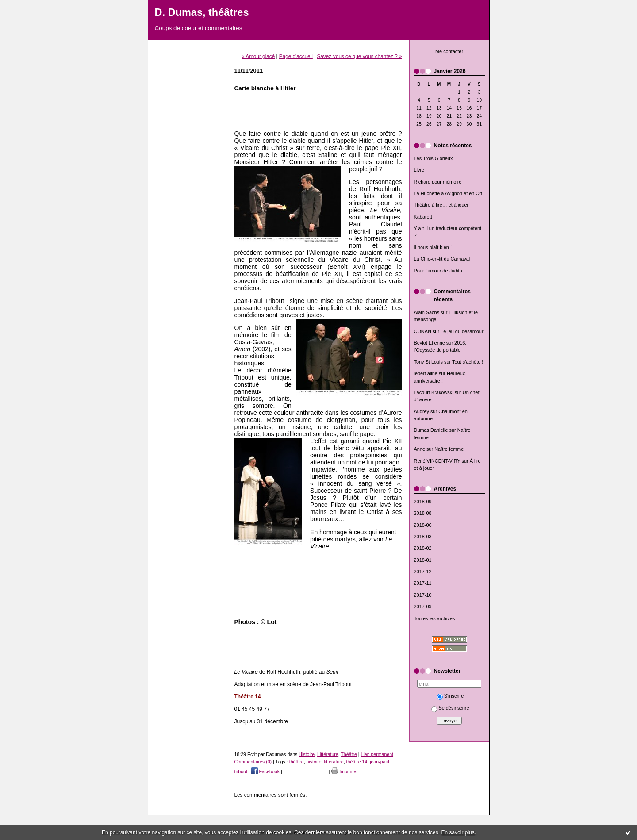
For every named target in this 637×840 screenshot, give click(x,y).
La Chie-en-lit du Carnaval (442, 259)
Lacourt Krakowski (434, 392)
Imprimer (345, 771)
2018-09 (423, 502)
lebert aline (426, 373)
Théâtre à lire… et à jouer (441, 205)
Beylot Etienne (430, 343)
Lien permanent (377, 754)
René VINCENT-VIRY (437, 461)
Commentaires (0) (253, 762)
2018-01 (423, 560)
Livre (419, 170)
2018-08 (423, 513)
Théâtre (349, 754)
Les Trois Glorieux (434, 158)
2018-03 (423, 537)
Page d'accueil (296, 56)
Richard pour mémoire (438, 182)
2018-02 (423, 548)
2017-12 (423, 572)
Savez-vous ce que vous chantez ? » (359, 56)
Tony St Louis (428, 362)
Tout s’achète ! (468, 362)
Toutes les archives (435, 618)
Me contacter (449, 51)
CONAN (423, 331)
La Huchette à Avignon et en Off (448, 193)
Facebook (265, 771)
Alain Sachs (427, 312)
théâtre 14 (357, 762)
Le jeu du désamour (462, 331)
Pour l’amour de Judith (438, 271)
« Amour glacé (258, 56)
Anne (420, 449)
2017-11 (423, 583)
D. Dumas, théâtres (202, 12)
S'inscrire (451, 696)
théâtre (297, 762)
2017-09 (423, 606)
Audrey (422, 411)
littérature (334, 762)
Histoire (307, 754)
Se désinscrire (450, 708)
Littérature (328, 754)
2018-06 (423, 525)
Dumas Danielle (431, 430)
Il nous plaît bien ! (433, 247)
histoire (314, 762)
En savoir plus (458, 832)
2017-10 (423, 595)
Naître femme (449, 449)
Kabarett (423, 217)
